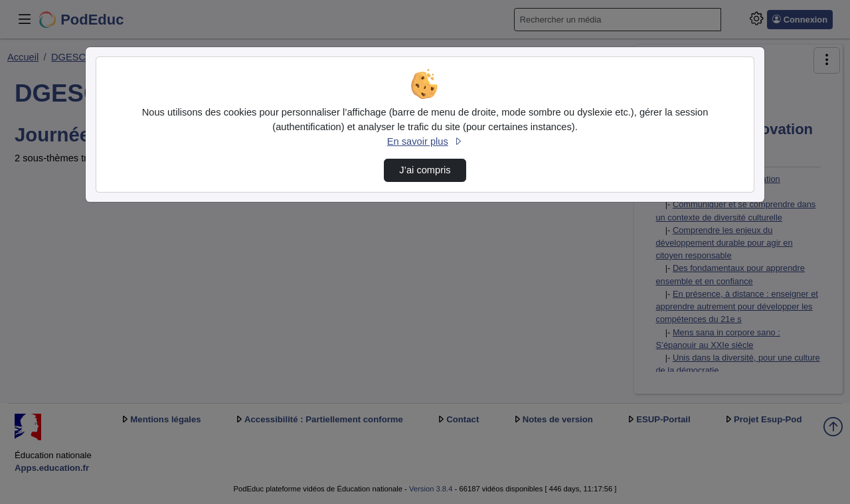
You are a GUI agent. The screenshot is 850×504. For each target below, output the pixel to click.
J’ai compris (425, 170)
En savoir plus (425, 141)
